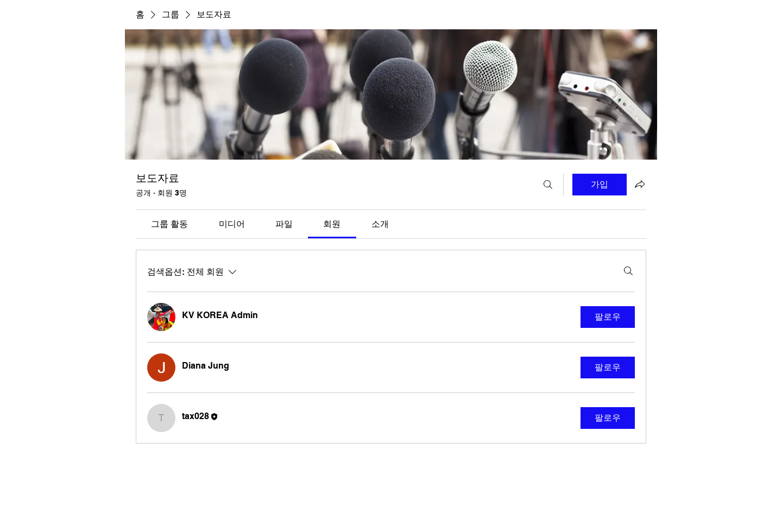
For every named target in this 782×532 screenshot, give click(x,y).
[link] (169, 224)
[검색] (548, 185)
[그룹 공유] (640, 184)
